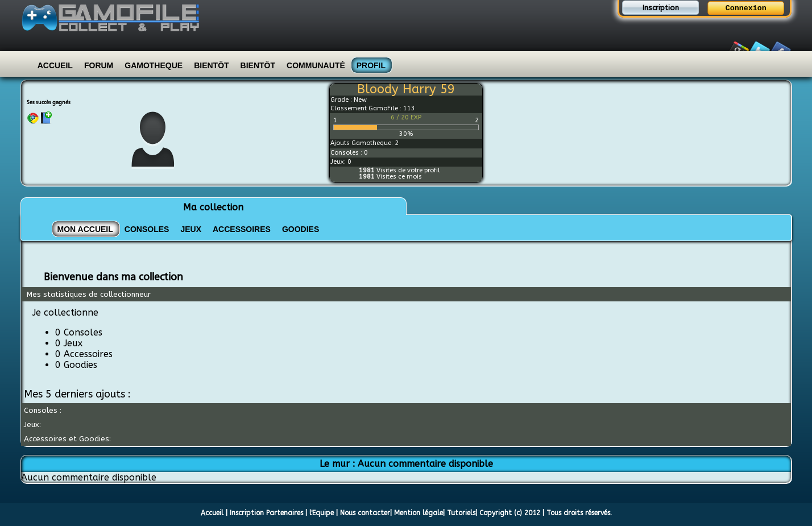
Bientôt (211, 65)
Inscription (661, 8)
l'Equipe (322, 513)
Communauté (316, 65)
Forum (99, 65)
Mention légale (419, 513)
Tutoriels (461, 513)
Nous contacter (365, 513)
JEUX (191, 229)
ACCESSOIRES (242, 229)
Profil (371, 65)
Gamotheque (154, 65)
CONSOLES (147, 229)
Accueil (55, 65)
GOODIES (301, 229)
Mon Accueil (85, 229)
